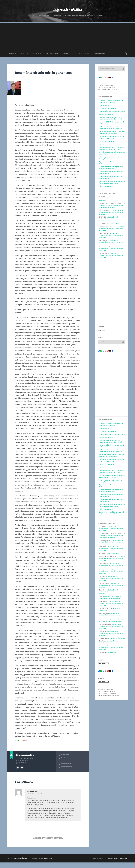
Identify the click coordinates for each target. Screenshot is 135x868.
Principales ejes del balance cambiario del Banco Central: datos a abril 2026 (112, 150)
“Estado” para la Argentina (107, 143)
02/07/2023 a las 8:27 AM (35, 799)
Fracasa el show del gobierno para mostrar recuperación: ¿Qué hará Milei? (111, 119)
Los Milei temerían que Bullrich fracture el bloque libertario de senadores (112, 154)
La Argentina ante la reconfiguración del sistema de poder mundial (111, 169)
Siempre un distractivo (106, 115)
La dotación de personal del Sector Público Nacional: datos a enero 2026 (111, 129)
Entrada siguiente (66, 772)
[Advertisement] (67, 38)
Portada (13, 55)
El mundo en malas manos (107, 109)
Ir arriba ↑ (124, 864)
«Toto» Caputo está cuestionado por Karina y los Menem (110, 159)
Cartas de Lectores (82, 55)
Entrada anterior (66, 769)
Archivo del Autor (18, 773)
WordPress (48, 864)
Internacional (52, 55)
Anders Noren (113, 864)
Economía (37, 55)
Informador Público (68, 10)
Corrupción (100, 55)
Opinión (66, 55)
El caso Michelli (104, 106)
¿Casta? (101, 146)
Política (25, 55)
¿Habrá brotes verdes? (106, 187)
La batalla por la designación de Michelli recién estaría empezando (112, 103)
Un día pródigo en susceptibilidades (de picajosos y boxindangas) (111, 139)
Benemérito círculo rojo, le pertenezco (39, 76)
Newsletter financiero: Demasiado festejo (112, 112)
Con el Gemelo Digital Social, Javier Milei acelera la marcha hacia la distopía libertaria (112, 515)
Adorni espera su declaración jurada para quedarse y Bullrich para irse (112, 134)
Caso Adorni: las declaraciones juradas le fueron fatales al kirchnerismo (112, 183)
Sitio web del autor (22, 773)
